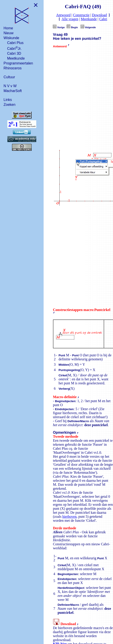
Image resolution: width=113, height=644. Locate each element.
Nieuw (8, 33)
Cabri (103, 19)
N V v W (10, 86)
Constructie (81, 15)
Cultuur (9, 77)
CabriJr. (14, 48)
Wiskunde (11, 38)
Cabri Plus (15, 43)
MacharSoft (13, 91)
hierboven (69, 517)
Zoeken (9, 104)
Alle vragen (70, 19)
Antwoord (63, 15)
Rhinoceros (13, 68)
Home (8, 28)
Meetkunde (16, 58)
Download (100, 15)
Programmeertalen (18, 63)
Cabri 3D (14, 53)
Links (8, 99)
